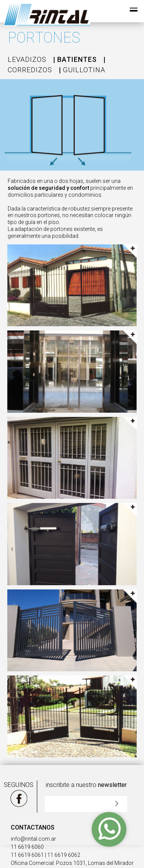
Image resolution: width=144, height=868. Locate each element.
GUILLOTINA (84, 70)
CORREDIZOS (30, 70)
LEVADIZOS (27, 59)
